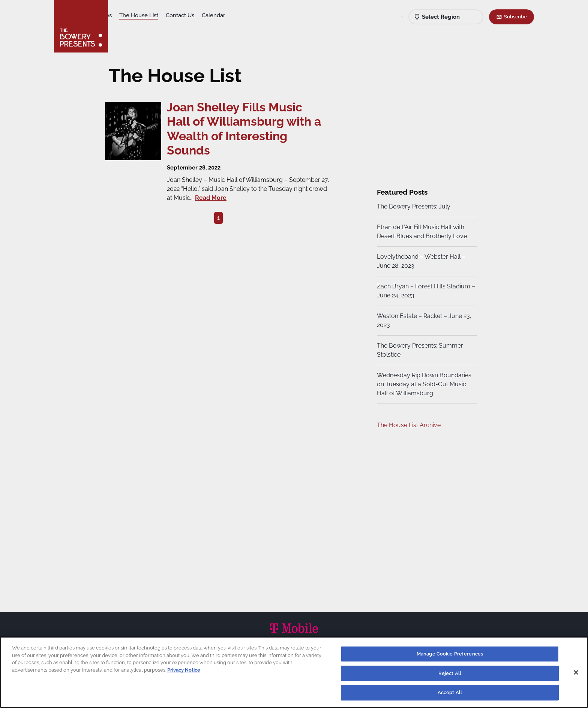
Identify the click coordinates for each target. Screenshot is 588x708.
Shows (124, 15)
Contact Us (239, 15)
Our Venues (156, 15)
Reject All (450, 673)
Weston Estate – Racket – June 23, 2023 (423, 320)
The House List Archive (408, 425)
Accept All (450, 692)
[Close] (576, 672)
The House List (198, 15)
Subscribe (515, 16)
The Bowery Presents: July (412, 206)
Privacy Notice (184, 670)
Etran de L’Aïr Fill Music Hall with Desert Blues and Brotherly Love (421, 232)
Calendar (272, 15)
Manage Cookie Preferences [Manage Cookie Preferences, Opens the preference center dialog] (450, 654)
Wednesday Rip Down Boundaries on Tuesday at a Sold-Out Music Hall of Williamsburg (423, 384)
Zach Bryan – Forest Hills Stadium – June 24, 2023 (422, 291)
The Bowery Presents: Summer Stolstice (419, 350)
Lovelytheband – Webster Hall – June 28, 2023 (420, 261)
